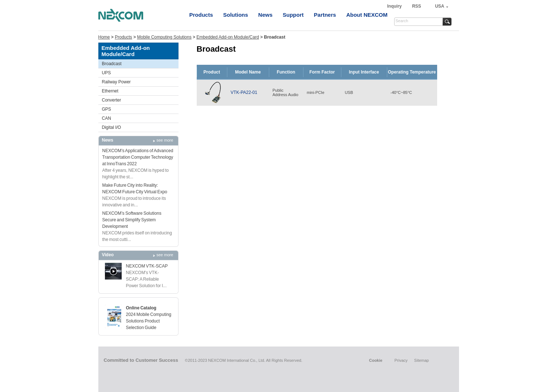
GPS (107, 109)
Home (104, 37)
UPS (107, 73)
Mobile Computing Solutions (164, 37)
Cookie (376, 360)
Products (201, 15)
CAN (107, 118)
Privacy (401, 360)
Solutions (236, 15)
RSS (417, 6)
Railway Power (116, 82)
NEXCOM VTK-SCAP (147, 266)
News (265, 15)
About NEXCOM (367, 15)
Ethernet (110, 91)
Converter (112, 100)
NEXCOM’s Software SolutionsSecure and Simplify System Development (132, 220)
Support (293, 15)
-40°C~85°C (401, 92)
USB (349, 92)
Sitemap (421, 360)
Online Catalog (141, 308)
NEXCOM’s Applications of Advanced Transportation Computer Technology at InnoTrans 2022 (138, 157)
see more (165, 140)
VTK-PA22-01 (244, 92)
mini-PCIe (315, 92)
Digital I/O (112, 127)
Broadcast (112, 64)
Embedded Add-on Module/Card (227, 37)
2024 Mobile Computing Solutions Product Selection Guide (149, 321)
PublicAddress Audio (285, 92)
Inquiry (395, 6)
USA (440, 6)
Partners (325, 15)
